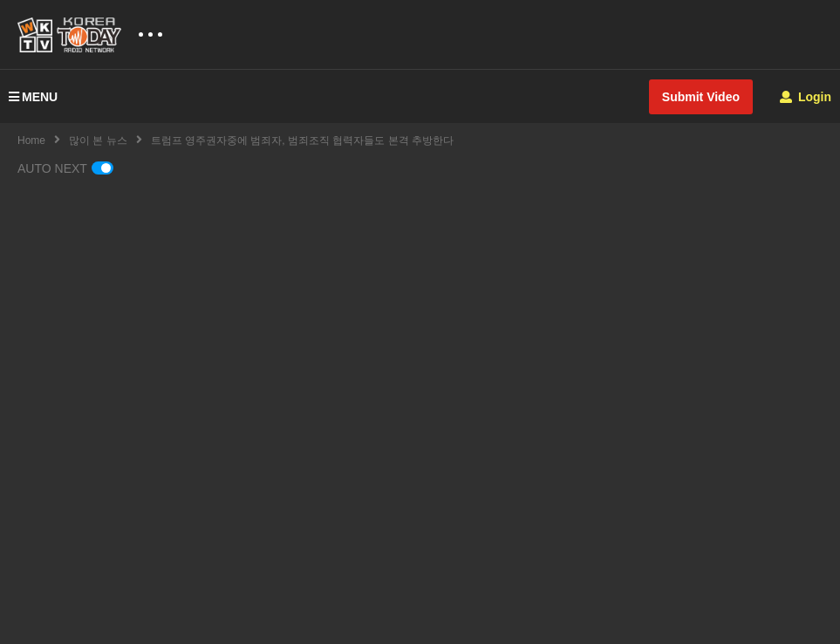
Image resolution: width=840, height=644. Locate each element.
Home (31, 140)
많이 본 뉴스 (98, 140)
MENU (33, 97)
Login (806, 97)
